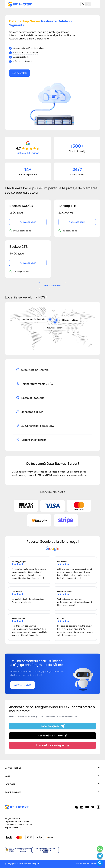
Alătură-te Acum (23, 685)
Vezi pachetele (19, 73)
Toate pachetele (53, 286)
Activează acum (28, 222)
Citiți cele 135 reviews (28, 153)
